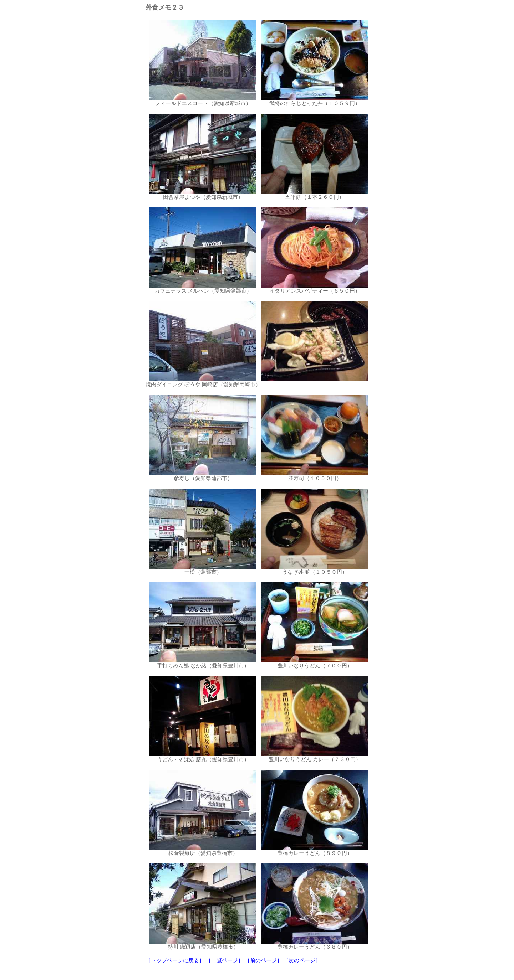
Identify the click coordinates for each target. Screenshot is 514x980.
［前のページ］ (263, 960)
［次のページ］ (302, 960)
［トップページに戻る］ (175, 960)
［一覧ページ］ (225, 960)
